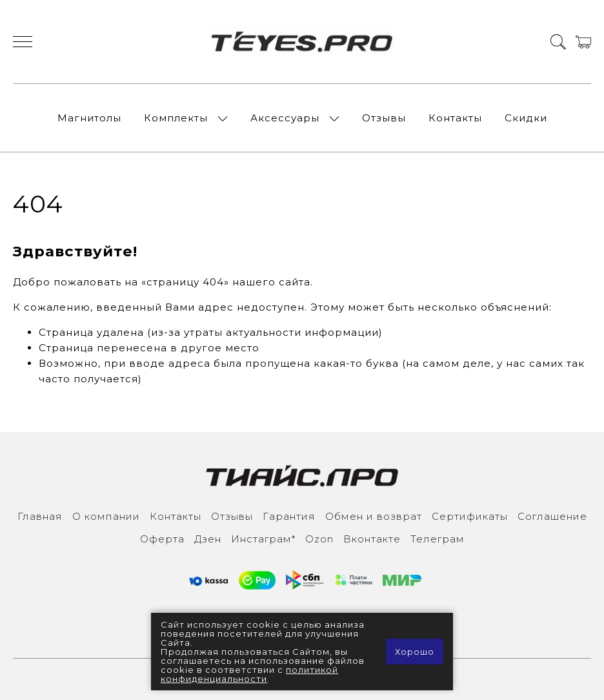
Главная (40, 516)
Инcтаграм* (263, 539)
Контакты (455, 118)
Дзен (208, 539)
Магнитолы (89, 118)
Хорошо (415, 652)
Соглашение (552, 516)
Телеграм (438, 539)
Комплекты (176, 118)
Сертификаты (470, 516)
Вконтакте (372, 539)
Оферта (162, 539)
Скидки (526, 118)
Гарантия (289, 516)
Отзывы (384, 118)
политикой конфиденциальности (249, 674)
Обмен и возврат (374, 516)
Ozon (319, 539)
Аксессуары (285, 118)
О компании (106, 516)
